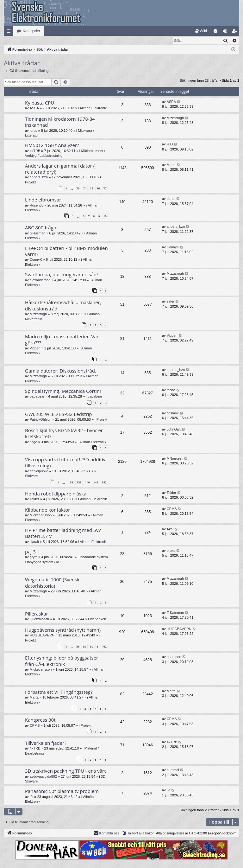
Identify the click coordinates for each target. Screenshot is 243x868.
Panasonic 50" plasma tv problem (62, 791)
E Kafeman (175, 613)
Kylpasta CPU (40, 103)
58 (78, 647)
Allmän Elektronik (93, 108)
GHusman (38, 233)
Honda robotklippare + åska (56, 494)
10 (105, 217)
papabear (37, 397)
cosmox (173, 413)
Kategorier (31, 31)
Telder (34, 499)
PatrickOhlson (40, 420)
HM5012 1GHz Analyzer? (52, 145)
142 (104, 483)
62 (105, 647)
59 (85, 647)
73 (78, 189)
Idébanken (98, 619)
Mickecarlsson (41, 515)
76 (98, 189)
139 (79, 483)
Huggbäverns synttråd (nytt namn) (63, 630)
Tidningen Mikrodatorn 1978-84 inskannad (60, 122)
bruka (171, 551)
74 (85, 189)
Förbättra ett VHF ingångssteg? (59, 692)
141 (96, 483)
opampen (174, 657)
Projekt (30, 182)
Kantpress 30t (40, 720)
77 (105, 189)
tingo (34, 442)
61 (98, 647)
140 (87, 483)
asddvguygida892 (43, 777)
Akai (170, 529)
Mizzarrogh (175, 118)
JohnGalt (174, 430)
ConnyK (36, 260)
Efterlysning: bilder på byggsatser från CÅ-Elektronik (62, 661)
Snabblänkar (10, 32)
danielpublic (39, 471)
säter (171, 302)
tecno (171, 390)
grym (34, 557)
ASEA (34, 108)
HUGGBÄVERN (42, 635)
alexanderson (40, 280)
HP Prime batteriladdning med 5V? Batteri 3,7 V (63, 533)
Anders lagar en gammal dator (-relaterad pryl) (61, 169)
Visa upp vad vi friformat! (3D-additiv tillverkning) (65, 463)
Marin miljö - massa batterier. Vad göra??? (62, 340)
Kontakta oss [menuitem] (107, 833)
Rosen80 (37, 206)
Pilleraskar (37, 614)
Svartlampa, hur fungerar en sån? (62, 275)
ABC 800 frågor (42, 228)
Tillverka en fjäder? (46, 743)
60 (91, 647)
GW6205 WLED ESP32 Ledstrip (58, 414)
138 (70, 483)
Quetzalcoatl (39, 619)
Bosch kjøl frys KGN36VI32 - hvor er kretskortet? (64, 434)
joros (34, 131)
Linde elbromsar (43, 200)
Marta (171, 165)
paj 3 (30, 552)
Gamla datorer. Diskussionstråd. (61, 371)
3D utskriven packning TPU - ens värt (65, 771)
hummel (173, 770)
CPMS (172, 509)
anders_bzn (39, 177)
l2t (32, 797)
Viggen (35, 348)
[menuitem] (201, 31)
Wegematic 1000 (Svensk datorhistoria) (52, 583)
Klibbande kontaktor (47, 510)
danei (171, 199)
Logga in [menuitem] (226, 32)
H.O (170, 144)
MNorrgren (175, 459)
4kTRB (35, 151)
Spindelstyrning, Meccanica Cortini (63, 391)
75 (91, 189)
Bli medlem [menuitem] (236, 32)
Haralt (34, 542)
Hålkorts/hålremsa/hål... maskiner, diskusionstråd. (63, 306)
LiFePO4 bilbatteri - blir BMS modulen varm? (66, 251)
